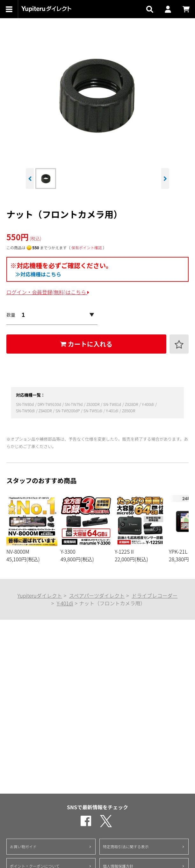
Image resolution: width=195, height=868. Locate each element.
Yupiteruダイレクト (40, 595)
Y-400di (148, 404)
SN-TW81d (113, 404)
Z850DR (129, 411)
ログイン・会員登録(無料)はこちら (48, 292)
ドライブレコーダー (155, 595)
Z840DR (46, 411)
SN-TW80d (25, 404)
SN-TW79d (74, 404)
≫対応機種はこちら (38, 274)
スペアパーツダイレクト (97, 595)
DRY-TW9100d (50, 404)
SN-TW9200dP (68, 411)
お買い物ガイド (23, 846)
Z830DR (93, 404)
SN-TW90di (26, 411)
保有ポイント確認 (87, 247)
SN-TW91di (93, 411)
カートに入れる (86, 344)
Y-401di (112, 411)
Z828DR (132, 404)
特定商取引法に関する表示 (126, 846)
